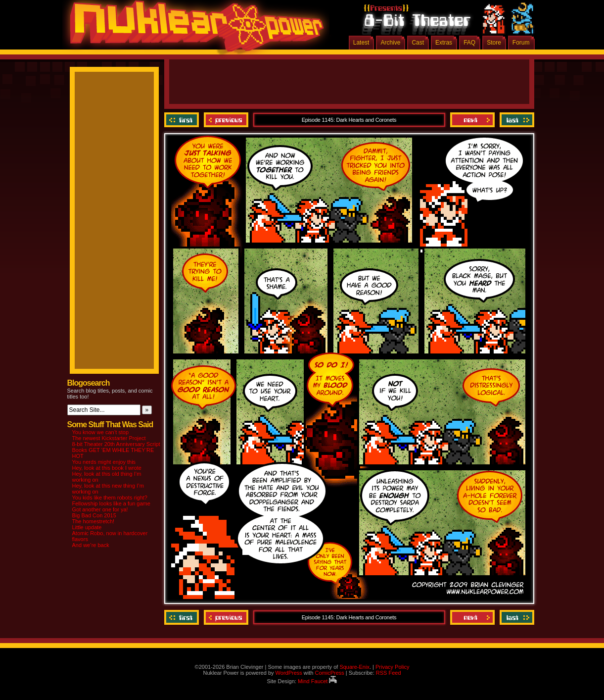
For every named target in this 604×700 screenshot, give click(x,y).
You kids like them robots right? (110, 498)
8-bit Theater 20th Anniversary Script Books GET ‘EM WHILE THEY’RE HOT (116, 450)
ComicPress (329, 673)
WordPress (289, 673)
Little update (87, 527)
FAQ (469, 43)
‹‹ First (183, 120)
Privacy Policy (392, 667)
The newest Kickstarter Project (109, 438)
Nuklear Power (193, 30)
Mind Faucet (318, 681)
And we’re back (91, 545)
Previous (226, 120)
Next (472, 120)
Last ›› (516, 120)
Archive (390, 43)
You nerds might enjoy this (104, 462)
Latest (361, 43)
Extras (444, 43)
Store (494, 43)
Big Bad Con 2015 (94, 515)
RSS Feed (389, 673)
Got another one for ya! (100, 509)
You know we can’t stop (101, 432)
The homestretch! (93, 521)
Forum (521, 43)
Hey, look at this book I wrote (107, 468)
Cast (418, 43)
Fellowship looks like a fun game (111, 503)
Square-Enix (354, 667)
